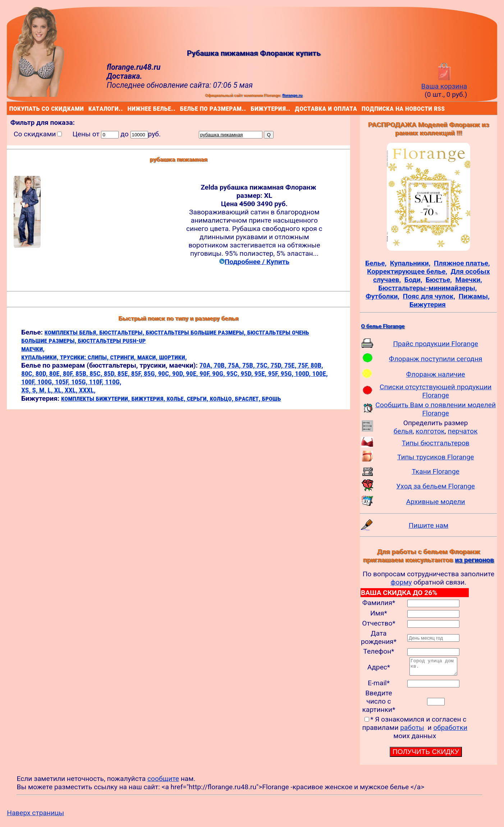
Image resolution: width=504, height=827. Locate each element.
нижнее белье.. (129, 108)
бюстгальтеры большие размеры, (197, 332)
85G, (151, 374)
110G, (113, 382)
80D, (42, 374)
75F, (304, 365)
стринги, (124, 357)
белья (403, 431)
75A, (235, 365)
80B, (317, 365)
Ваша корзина (444, 82)
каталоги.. (90, 108)
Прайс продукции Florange (436, 344)
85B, (83, 374)
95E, (261, 374)
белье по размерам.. (182, 108)
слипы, (99, 357)
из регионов (474, 560)
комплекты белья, (72, 332)
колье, (177, 398)
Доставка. (125, 76)
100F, (29, 382)
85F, (138, 374)
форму (401, 582)
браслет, (249, 398)
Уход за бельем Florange (436, 486)
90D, (179, 374)
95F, (274, 374)
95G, (288, 374)
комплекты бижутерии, (96, 398)
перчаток (463, 431)
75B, (249, 365)
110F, (97, 382)
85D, (111, 374)
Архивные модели (436, 502)
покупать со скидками (11, 108)
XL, (59, 390)
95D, (248, 374)
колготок (430, 431)
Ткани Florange (435, 471)
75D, (278, 365)
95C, (233, 374)
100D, (304, 374)
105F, (63, 382)
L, (51, 390)
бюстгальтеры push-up (112, 340)
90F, (206, 374)
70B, (221, 365)
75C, (263, 365)
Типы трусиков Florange (436, 457)
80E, (56, 374)
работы (412, 731)
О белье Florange (383, 326)
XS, (27, 390)
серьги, (198, 398)
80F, (69, 374)
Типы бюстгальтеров (436, 443)
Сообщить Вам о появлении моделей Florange (436, 409)
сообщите (163, 782)
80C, (28, 374)
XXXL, (87, 390)
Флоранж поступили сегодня (436, 359)
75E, (291, 365)
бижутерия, (149, 398)
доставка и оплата (296, 108)
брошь (272, 398)
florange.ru (292, 95)
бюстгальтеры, (122, 332)
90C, (165, 374)
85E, (124, 374)
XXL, (72, 390)
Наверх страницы (35, 816)
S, (35, 390)
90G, (219, 374)
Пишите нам (429, 525)
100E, (320, 374)
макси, (148, 357)
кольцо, (223, 398)
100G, (46, 382)
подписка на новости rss (363, 108)
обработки (450, 731)
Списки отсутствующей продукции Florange (436, 391)
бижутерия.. (252, 108)
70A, (207, 365)
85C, (97, 374)
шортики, (173, 357)
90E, (193, 374)
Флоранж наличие (436, 374)
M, (43, 390)
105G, (80, 382)
